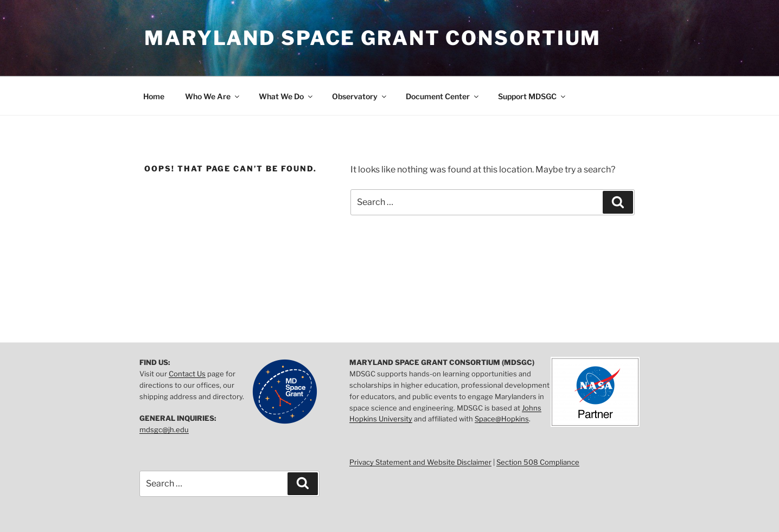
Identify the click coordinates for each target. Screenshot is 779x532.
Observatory (360, 96)
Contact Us (187, 374)
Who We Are (213, 96)
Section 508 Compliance (538, 462)
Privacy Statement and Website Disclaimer (420, 462)
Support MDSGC (532, 96)
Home (154, 96)
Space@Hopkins (502, 419)
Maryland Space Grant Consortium (373, 38)
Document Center (443, 96)
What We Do (286, 96)
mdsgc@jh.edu (164, 430)
